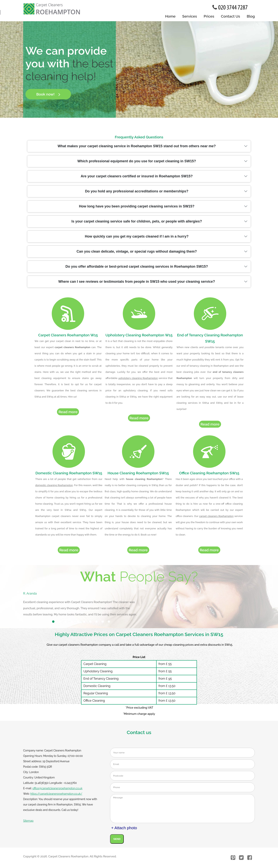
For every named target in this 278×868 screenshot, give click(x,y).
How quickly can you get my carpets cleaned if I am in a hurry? (137, 236)
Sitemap (28, 822)
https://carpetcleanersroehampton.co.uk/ (56, 795)
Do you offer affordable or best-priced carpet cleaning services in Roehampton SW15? (137, 266)
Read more (68, 413)
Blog (251, 16)
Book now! (48, 94)
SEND (117, 841)
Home (170, 16)
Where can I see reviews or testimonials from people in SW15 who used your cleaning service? (137, 282)
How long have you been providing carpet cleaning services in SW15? (137, 206)
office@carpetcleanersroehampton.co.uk (57, 790)
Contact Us (230, 16)
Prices (209, 16)
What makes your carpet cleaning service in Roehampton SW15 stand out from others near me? (137, 146)
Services (190, 16)
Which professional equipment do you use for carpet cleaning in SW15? (137, 161)
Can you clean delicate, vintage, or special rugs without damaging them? (137, 251)
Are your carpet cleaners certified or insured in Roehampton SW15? (137, 176)
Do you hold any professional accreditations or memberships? (137, 191)
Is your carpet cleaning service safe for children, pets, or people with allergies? (137, 221)
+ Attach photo (124, 830)
